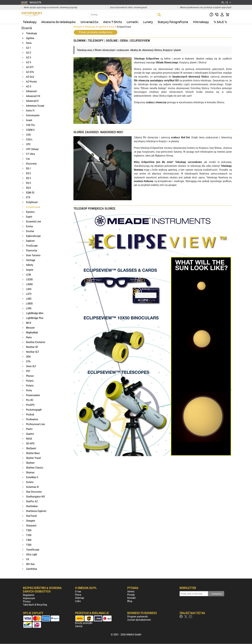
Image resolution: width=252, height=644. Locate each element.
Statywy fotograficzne (173, 22)
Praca (78, 595)
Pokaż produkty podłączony (96, 32)
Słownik (78, 27)
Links (78, 601)
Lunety (148, 22)
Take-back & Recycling (35, 605)
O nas (78, 591)
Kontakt (131, 598)
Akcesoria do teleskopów (59, 22)
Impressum (29, 598)
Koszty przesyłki (84, 623)
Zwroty (79, 626)
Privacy (27, 601)
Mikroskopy (201, 22)
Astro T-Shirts (113, 22)
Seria (112, 27)
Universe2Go (89, 22)
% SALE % (220, 22)
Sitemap (79, 598)
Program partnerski (138, 616)
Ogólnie (102, 27)
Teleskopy (30, 22)
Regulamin (29, 595)
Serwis (131, 591)
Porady (131, 595)
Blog (130, 601)
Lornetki (133, 22)
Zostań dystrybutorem (139, 620)
